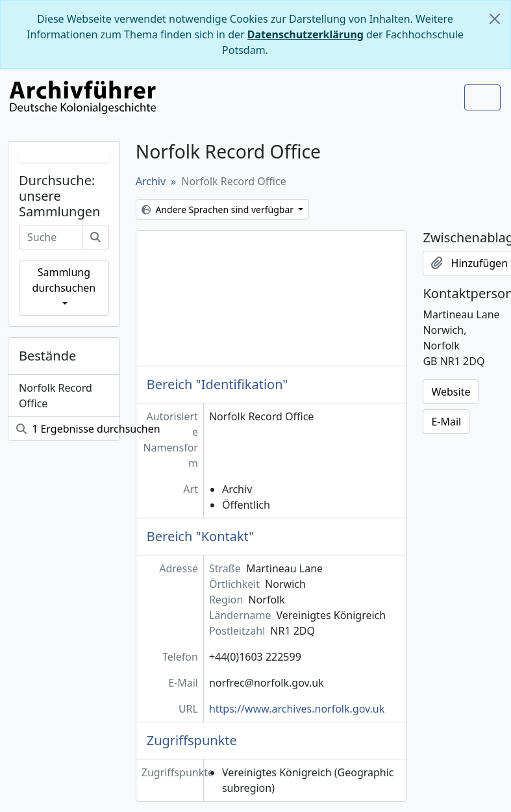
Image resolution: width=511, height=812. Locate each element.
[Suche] (95, 237)
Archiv (151, 181)
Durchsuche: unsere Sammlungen (59, 196)
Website (451, 392)
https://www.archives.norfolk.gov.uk (297, 709)
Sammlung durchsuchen (64, 280)
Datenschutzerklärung (305, 34)
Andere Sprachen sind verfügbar (219, 209)
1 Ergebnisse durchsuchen (68, 429)
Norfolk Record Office (56, 396)
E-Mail (446, 422)
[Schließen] (495, 19)
